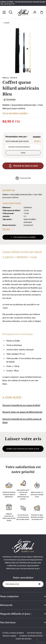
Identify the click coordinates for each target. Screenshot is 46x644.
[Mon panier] (42, 12)
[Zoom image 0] (23, 51)
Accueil (6, 23)
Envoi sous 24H (23, 178)
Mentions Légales (9, 636)
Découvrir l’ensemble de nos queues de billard (21, 405)
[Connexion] (35, 12)
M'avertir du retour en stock (23, 166)
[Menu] (4, 12)
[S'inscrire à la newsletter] (39, 584)
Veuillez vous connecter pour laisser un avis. (23, 449)
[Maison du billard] (23, 12)
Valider (23, 153)
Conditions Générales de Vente (31, 636)
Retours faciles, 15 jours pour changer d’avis (37, 490)
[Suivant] (44, 51)
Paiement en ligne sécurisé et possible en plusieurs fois (37, 512)
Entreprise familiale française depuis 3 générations (9, 490)
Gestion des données (23, 639)
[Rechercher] (11, 12)
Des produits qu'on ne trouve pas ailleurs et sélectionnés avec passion (23, 490)
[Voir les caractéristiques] (8, 229)
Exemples (37, 137)
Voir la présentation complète (23, 237)
